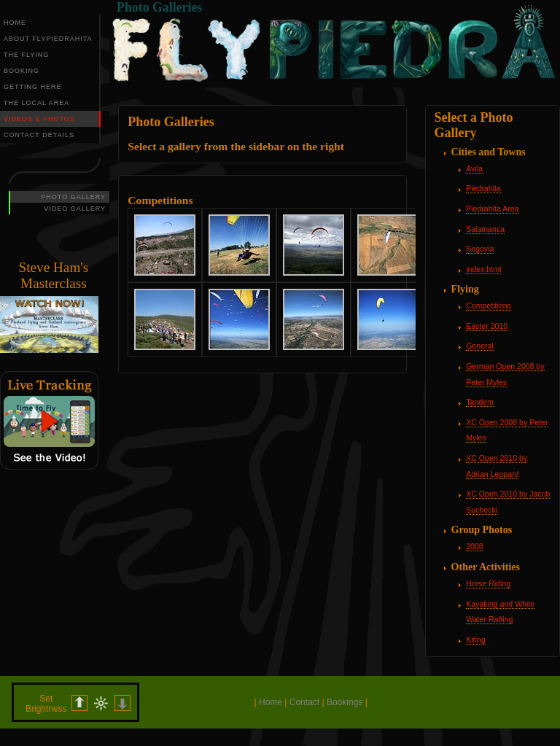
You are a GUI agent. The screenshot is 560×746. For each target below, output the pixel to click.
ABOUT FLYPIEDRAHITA (48, 39)
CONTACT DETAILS (39, 135)
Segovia (480, 249)
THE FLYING (26, 55)
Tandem (480, 402)
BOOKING (22, 71)
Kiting (475, 640)
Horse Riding (488, 583)
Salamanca (485, 229)
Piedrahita (483, 188)
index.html (483, 269)
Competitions (489, 306)
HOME (15, 23)
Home (271, 702)
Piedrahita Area (492, 209)
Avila (474, 168)
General (480, 346)
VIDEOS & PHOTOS (39, 119)
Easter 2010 (487, 326)
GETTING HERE (33, 87)
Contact (304, 702)
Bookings (345, 702)
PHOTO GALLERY (73, 197)
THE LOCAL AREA (36, 103)
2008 (475, 546)
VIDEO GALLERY (75, 209)
